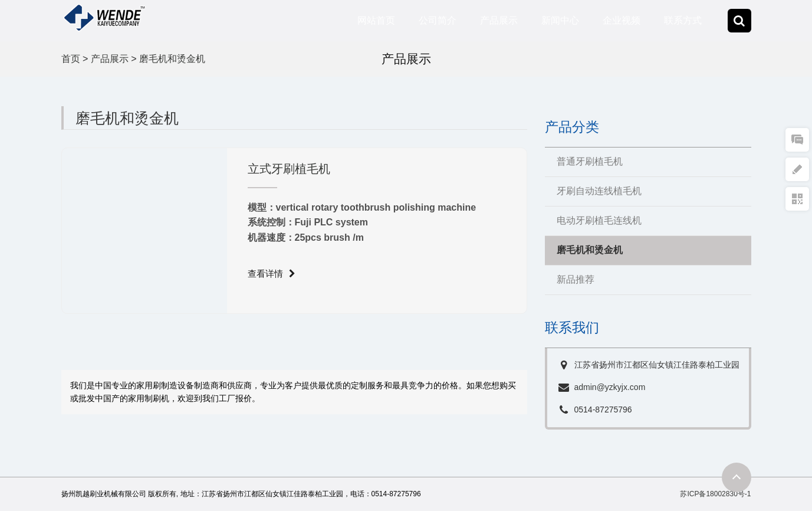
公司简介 (438, 20)
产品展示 (499, 20)
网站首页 (376, 20)
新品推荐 (576, 279)
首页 (71, 59)
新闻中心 (560, 20)
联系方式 (683, 20)
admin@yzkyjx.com (610, 387)
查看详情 (272, 272)
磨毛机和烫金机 (172, 59)
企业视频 (622, 20)
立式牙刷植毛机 (289, 169)
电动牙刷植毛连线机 (599, 220)
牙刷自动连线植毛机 (599, 191)
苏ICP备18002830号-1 (715, 494)
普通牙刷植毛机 (590, 161)
